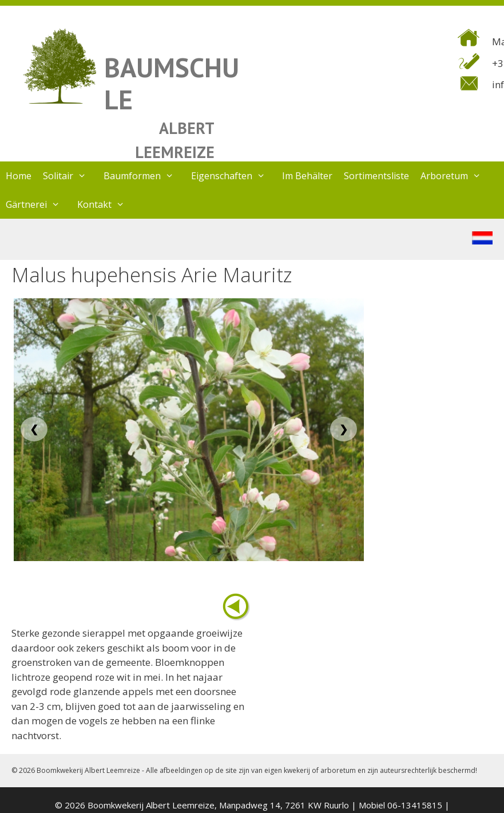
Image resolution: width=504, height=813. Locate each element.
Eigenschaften (234, 176)
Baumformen (144, 176)
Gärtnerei (39, 204)
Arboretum (457, 176)
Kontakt (107, 204)
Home (19, 176)
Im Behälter (307, 176)
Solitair (70, 176)
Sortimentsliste (376, 176)
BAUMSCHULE (172, 83)
